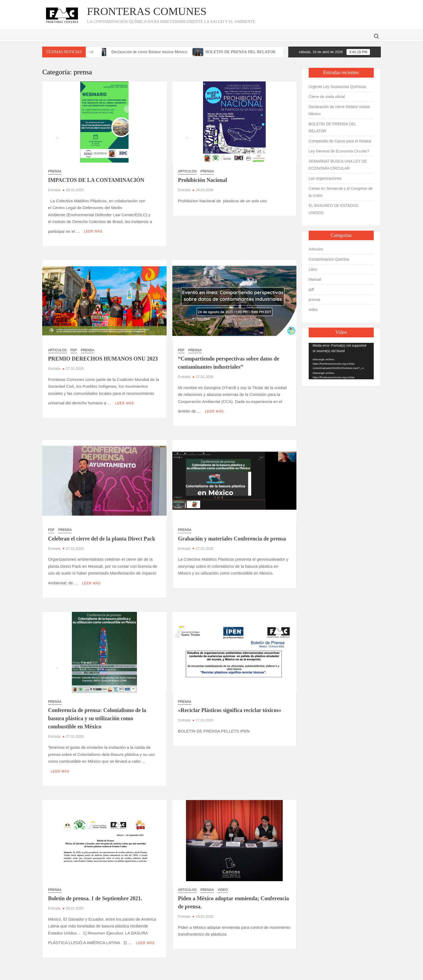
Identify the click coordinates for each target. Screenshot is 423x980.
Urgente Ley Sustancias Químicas (338, 87)
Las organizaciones (325, 178)
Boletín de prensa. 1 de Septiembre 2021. (95, 888)
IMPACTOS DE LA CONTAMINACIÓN (96, 180)
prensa (55, 171)
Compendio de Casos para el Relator (340, 141)
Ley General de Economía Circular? (339, 151)
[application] (341, 361)
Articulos (187, 171)
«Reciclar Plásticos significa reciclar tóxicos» (230, 702)
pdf (74, 347)
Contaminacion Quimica (329, 259)
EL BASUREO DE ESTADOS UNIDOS (333, 209)
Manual (315, 279)
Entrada (54, 190)
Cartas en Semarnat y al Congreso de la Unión (341, 192)
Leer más (93, 229)
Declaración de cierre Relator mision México (160, 52)
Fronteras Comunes (147, 11)
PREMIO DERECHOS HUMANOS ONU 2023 (103, 356)
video (223, 879)
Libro (313, 269)
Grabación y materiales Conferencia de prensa (232, 533)
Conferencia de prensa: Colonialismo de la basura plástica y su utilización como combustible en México (97, 710)
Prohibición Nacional (203, 180)
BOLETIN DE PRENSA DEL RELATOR (251, 52)
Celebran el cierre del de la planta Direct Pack (102, 533)
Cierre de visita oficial (327, 97)
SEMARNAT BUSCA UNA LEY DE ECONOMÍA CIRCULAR (338, 165)
